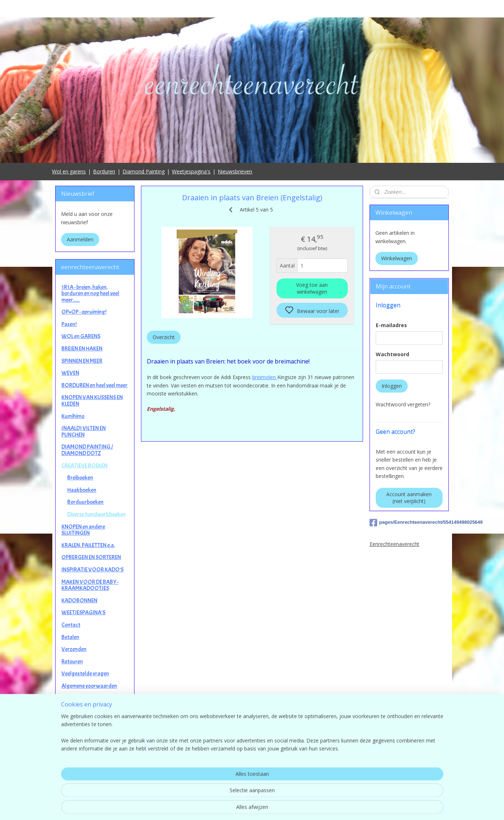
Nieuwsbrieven (235, 171)
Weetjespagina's (191, 171)
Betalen (70, 637)
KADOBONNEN (79, 600)
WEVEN (70, 373)
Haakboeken (82, 490)
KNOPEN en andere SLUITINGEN (83, 530)
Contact (71, 625)
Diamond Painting (144, 171)
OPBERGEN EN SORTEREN (91, 557)
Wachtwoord (392, 354)
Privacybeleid (77, 698)
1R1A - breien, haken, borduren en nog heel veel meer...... (90, 294)
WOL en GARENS (81, 336)
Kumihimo (73, 416)
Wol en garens (69, 171)
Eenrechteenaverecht (394, 544)
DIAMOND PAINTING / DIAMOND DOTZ (87, 450)
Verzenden (74, 649)
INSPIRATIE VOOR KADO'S (92, 570)
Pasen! (69, 324)
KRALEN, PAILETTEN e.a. (88, 545)
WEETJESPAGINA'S (83, 612)
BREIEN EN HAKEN (82, 349)
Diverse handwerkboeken (96, 514)
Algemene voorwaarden (89, 686)
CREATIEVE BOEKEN (84, 466)
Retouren (72, 662)
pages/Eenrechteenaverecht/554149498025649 (409, 523)
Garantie (72, 710)
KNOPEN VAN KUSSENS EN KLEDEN (92, 401)
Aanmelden (80, 239)
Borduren (104, 171)
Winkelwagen (397, 258)
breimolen (265, 377)
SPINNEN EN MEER (82, 361)
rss (300, 807)
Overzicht (164, 337)
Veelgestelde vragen (85, 674)
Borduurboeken (85, 502)
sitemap (284, 807)
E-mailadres (391, 325)
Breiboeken (80, 478)
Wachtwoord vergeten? (403, 404)
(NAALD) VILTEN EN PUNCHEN (84, 431)
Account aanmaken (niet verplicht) (409, 498)
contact (252, 777)
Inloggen (392, 386)
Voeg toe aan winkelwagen (312, 288)
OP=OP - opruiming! (84, 312)
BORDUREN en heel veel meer (94, 385)
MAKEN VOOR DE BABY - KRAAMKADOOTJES (90, 585)
